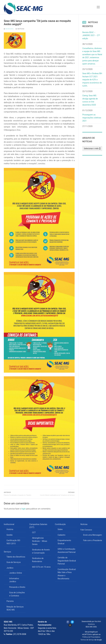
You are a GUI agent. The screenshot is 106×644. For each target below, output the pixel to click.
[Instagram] (70, 625)
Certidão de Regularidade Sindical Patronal (67, 561)
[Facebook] (68, 622)
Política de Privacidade (91, 637)
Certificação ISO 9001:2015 (13, 542)
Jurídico (10, 568)
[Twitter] (72, 622)
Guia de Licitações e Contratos (17, 594)
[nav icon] (98, 7)
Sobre (60, 529)
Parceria (10, 601)
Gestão (10, 535)
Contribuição (61, 524)
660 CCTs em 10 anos (41, 567)
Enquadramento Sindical (64, 542)
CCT (34, 532)
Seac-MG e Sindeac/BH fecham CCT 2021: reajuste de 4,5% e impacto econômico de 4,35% (92, 80)
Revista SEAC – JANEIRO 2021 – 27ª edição (91, 35)
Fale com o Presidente (93, 540)
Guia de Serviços (14, 562)
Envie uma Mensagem (93, 535)
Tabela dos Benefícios (16, 557)
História (10, 529)
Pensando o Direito (17, 587)
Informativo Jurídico (14, 580)
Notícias (20, 29)
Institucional (9, 524)
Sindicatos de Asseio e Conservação (41, 551)
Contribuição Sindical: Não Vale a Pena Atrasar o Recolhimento (67, 574)
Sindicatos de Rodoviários (38, 560)
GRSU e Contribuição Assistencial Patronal (67, 551)
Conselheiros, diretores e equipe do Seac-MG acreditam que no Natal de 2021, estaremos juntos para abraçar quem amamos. (92, 56)
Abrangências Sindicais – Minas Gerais (40, 541)
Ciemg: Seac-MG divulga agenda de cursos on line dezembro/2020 (90, 100)
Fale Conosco (86, 530)
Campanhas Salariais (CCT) (38, 526)
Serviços (8, 552)
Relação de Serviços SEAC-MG (15, 608)
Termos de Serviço (87, 640)
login (24, 509)
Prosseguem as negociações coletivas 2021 (92, 118)
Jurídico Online (16, 573)
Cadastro (61, 535)
